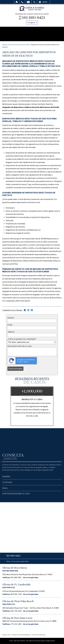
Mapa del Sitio (6, 635)
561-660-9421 (33, 17)
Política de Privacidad (39, 635)
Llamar (22, 2)
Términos (26, 362)
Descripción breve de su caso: (20, 346)
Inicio (17, 2)
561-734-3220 (16, 611)
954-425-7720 (16, 594)
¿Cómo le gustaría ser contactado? (22, 339)
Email (28, 2)
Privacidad (20, 362)
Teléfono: (11, 332)
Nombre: (11, 318)
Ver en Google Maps (31, 577)
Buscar (34, 2)
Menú (45, 2)
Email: (10, 325)
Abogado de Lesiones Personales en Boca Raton (16, 45)
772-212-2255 (16, 624)
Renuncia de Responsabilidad (21, 635)
